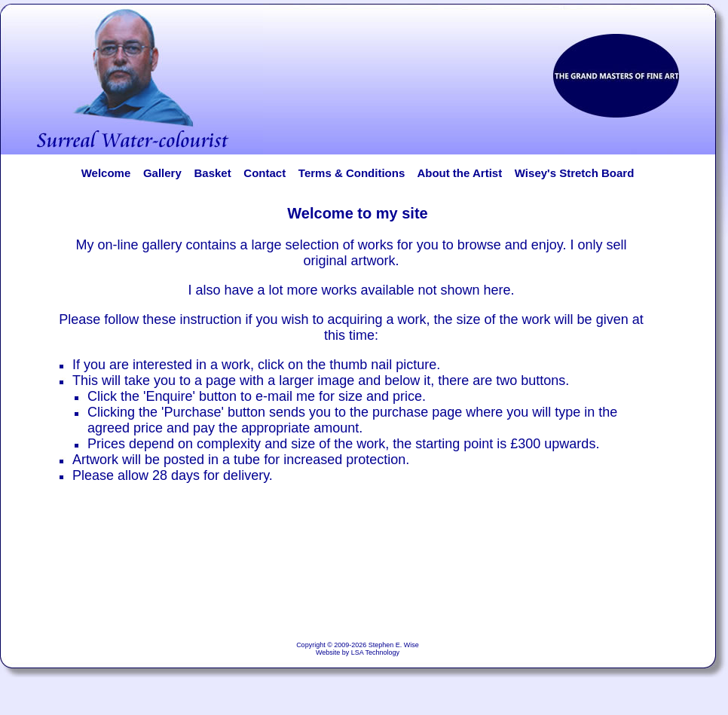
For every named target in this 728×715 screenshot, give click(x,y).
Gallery (162, 173)
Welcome (106, 173)
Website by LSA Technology (358, 652)
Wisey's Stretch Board (574, 173)
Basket (212, 173)
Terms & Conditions (352, 173)
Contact (265, 173)
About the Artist (464, 173)
